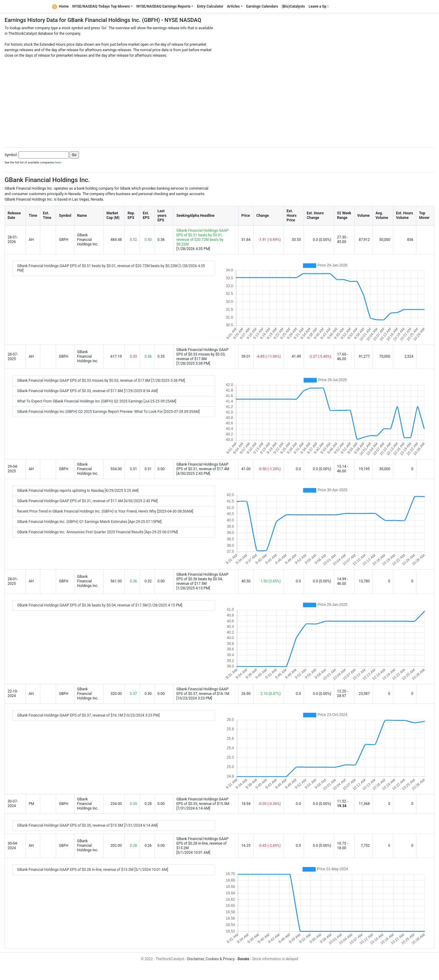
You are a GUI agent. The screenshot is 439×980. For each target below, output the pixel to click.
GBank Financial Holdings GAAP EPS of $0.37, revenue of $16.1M (203, 691)
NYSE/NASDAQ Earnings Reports (163, 6)
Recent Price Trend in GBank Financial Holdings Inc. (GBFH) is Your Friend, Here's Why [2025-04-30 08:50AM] (105, 511)
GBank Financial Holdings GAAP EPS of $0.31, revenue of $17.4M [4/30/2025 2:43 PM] (87, 501)
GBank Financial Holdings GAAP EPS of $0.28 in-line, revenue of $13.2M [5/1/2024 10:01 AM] (93, 870)
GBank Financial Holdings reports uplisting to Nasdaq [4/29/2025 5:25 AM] (78, 491)
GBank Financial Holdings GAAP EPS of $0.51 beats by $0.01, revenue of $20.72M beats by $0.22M (202, 237)
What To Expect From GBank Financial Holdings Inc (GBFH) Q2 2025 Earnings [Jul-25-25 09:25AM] (97, 401)
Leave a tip (319, 6)
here (58, 162)
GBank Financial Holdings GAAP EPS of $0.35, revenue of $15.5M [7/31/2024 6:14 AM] (87, 825)
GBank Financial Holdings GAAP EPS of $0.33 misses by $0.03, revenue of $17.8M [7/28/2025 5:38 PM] (101, 381)
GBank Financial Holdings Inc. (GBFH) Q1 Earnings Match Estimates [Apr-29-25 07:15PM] (89, 522)
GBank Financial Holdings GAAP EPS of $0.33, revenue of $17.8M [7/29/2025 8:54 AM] (87, 391)
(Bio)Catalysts (293, 6)
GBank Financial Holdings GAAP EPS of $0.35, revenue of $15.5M (203, 801)
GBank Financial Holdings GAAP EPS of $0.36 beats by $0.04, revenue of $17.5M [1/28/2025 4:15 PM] (100, 605)
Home (60, 6)
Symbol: (11, 155)
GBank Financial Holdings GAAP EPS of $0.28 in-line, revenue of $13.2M (202, 843)
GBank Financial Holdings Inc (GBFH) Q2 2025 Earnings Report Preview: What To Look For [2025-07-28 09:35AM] (108, 412)
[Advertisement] (220, 101)
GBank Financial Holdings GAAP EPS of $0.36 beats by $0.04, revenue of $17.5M (202, 579)
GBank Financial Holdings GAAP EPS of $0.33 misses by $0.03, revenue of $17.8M (202, 354)
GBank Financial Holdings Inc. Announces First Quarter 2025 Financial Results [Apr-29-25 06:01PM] (97, 532)
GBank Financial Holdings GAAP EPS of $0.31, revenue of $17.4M (203, 467)
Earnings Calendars (262, 6)
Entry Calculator (210, 6)
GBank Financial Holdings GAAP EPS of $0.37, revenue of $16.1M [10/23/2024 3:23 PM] (88, 715)
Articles (233, 6)
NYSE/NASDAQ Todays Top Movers (101, 6)
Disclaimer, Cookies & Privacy (211, 959)
